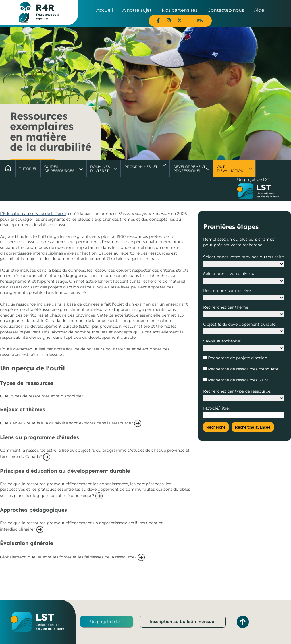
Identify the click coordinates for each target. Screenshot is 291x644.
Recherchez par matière (227, 290)
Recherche (216, 427)
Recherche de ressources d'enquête (243, 369)
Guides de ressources (59, 169)
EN (200, 21)
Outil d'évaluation (230, 169)
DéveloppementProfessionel (189, 169)
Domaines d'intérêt (100, 169)
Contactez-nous (226, 10)
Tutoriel (28, 169)
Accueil (105, 10)
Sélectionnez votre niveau (229, 274)
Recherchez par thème (226, 307)
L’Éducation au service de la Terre (33, 214)
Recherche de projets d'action (237, 358)
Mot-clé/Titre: (216, 408)
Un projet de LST (107, 622)
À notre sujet (137, 10)
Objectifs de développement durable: (240, 324)
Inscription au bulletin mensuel (183, 622)
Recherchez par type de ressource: (237, 391)
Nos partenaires (180, 10)
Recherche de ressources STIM (238, 380)
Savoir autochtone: (222, 341)
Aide (259, 10)
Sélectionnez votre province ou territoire (244, 257)
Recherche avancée (253, 427)
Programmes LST (141, 167)
